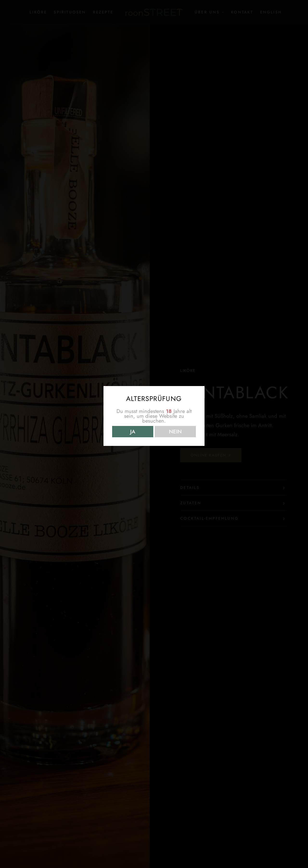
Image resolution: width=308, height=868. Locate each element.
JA (133, 431)
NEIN (175, 431)
